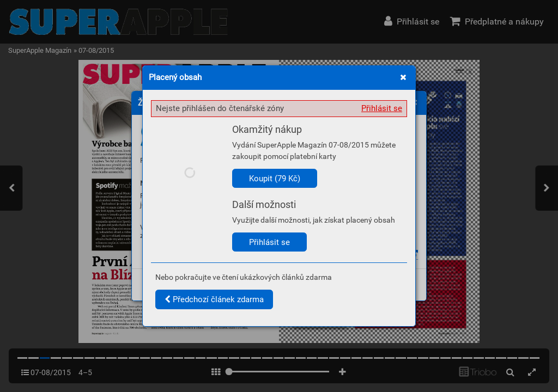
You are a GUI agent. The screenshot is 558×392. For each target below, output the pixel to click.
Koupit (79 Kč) (275, 179)
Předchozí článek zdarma (214, 299)
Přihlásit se (382, 108)
